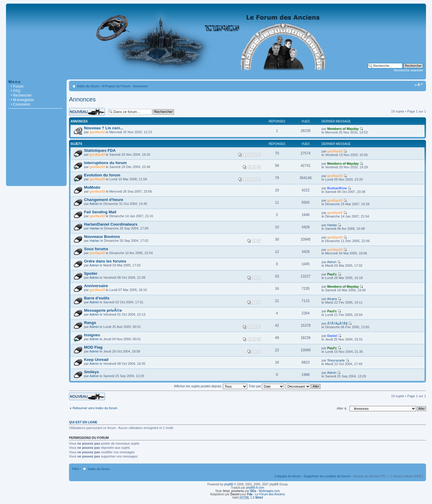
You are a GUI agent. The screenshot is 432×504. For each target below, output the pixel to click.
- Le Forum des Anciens (266, 494)
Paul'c (332, 274)
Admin (94, 204)
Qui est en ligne (83, 422)
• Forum (17, 86)
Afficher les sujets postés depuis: (211, 386)
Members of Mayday (343, 129)
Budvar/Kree (337, 188)
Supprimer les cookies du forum (327, 476)
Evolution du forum (102, 175)
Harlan (94, 228)
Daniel (332, 336)
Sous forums (96, 249)
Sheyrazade (336, 360)
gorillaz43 (97, 132)
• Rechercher (21, 95)
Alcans (332, 299)
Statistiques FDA (100, 150)
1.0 (251, 498)
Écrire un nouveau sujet (87, 112)
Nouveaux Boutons (102, 237)
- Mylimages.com (265, 491)
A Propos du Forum (116, 86)
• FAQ (16, 91)
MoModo (92, 187)
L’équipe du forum (288, 476)
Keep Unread (96, 360)
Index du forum (88, 86)
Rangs (90, 323)
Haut (75, 469)
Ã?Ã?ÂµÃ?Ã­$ (337, 323)
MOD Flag (93, 347)
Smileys (91, 372)
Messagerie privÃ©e (103, 310)
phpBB (229, 484)
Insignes (92, 335)
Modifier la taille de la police (419, 85)
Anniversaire (96, 286)
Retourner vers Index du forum (95, 408)
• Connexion (21, 104)
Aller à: (342, 408)
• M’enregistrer (22, 100)
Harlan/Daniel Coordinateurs (111, 224)
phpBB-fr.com (255, 488)
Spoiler (91, 273)
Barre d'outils (97, 298)
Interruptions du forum (105, 163)
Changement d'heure (104, 200)
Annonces (141, 86)
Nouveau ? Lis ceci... (103, 128)
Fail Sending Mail (100, 212)
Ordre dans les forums (105, 261)
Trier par (266, 386)
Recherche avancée (408, 70)
